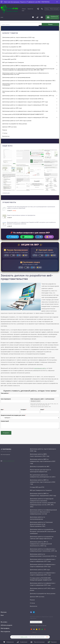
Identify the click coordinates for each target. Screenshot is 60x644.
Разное (5, 130)
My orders (4, 626)
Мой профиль (5, 632)
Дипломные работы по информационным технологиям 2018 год (23, 99)
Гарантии (30, 9)
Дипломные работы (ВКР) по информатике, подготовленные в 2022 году (26, 56)
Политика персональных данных (38, 629)
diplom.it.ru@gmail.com (9, 465)
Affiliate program (7, 629)
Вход (47, 9)
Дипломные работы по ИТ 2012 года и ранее (17, 121)
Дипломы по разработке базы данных (15, 124)
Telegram (11, 237)
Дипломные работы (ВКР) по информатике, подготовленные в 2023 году (26, 44)
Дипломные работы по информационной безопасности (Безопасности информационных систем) (26, 74)
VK (40, 237)
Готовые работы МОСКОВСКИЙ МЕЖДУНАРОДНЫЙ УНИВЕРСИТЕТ (23, 115)
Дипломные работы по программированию (16, 78)
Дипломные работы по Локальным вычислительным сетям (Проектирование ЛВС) (29, 81)
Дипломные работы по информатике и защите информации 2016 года (25, 105)
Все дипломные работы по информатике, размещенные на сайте (24, 53)
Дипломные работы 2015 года (12, 108)
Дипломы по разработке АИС (12, 47)
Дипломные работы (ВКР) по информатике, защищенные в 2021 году (24, 66)
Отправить (6, 437)
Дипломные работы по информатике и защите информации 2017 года (25, 102)
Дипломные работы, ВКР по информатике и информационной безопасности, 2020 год (29, 92)
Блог (2, 619)
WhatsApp (27, 237)
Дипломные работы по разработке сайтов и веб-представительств (25, 88)
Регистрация (54, 9)
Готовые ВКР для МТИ (9, 59)
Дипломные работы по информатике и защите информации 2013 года (25, 118)
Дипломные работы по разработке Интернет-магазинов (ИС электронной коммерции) (27, 84)
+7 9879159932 (6, 453)
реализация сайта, (40, 372)
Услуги (24, 9)
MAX (51, 237)
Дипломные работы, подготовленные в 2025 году (19, 38)
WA (16, 256)
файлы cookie (24, 637)
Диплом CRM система (9, 127)
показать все (6, 193)
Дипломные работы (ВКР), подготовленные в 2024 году (20, 41)
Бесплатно (6, 136)
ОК (47, 637)
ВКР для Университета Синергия (13, 63)
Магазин (4, 616)
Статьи (5, 133)
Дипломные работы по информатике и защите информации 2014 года (25, 111)
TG (10, 256)
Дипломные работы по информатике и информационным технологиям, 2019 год (28, 96)
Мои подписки (5, 635)
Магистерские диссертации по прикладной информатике (21, 50)
